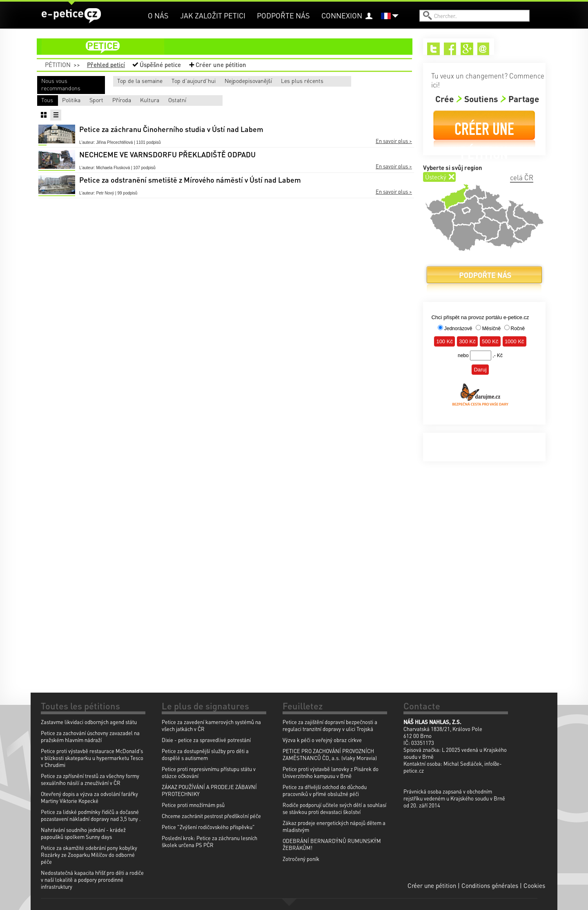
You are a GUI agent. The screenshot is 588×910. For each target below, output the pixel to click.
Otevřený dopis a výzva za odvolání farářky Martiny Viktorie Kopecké (89, 797)
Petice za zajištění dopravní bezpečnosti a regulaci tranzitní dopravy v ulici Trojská (330, 725)
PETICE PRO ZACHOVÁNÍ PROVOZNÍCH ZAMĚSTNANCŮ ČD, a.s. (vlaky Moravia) (330, 754)
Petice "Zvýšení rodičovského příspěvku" (208, 827)
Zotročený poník (301, 859)
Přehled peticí (106, 65)
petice (229, 47)
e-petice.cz (72, 16)
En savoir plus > (394, 140)
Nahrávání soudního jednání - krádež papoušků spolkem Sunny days (83, 833)
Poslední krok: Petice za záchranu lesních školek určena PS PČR (209, 841)
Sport (178, 100)
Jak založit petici (213, 15)
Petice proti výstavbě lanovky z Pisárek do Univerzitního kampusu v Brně (331, 772)
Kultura (303, 100)
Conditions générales (490, 885)
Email (484, 49)
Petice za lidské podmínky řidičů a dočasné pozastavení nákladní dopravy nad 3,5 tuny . (91, 815)
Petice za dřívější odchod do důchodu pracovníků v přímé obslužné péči (325, 790)
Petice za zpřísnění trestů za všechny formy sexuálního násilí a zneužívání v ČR (90, 779)
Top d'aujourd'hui (208, 80)
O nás (158, 15)
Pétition (58, 65)
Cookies (534, 885)
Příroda (241, 100)
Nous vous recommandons (61, 84)
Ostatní (363, 100)
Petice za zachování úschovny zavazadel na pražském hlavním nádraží (90, 736)
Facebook (450, 49)
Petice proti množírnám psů (193, 805)
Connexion (342, 15)
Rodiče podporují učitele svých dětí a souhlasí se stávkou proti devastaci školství (334, 808)
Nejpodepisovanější (286, 80)
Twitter (433, 49)
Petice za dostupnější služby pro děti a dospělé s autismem (205, 754)
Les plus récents (360, 80)
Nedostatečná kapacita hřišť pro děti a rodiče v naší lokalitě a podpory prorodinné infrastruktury (92, 880)
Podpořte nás (283, 15)
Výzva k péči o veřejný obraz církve (322, 740)
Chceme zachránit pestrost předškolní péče (211, 816)
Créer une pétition (221, 65)
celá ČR (522, 177)
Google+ (467, 49)
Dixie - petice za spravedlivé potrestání (206, 740)
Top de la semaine (132, 80)
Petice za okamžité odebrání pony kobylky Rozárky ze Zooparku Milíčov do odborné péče (89, 855)
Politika (119, 100)
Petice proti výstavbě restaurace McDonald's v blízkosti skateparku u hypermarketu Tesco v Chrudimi (92, 758)
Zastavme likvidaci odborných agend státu (89, 722)
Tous (47, 100)
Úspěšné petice (160, 65)
